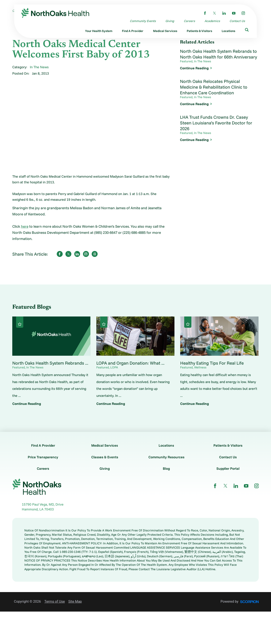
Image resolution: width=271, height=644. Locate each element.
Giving (105, 468)
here (25, 226)
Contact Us (228, 457)
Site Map (75, 601)
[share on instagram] (86, 254)
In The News (39, 67)
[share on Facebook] (60, 254)
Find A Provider (43, 445)
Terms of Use (55, 601)
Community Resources (166, 457)
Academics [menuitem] (212, 21)
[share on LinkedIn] (77, 254)
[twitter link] (214, 13)
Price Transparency (43, 457)
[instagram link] (243, 13)
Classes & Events (105, 457)
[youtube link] (234, 13)
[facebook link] (205, 13)
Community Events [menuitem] (143, 21)
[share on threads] (95, 254)
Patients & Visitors (228, 445)
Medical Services (105, 445)
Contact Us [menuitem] (237, 21)
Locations (166, 445)
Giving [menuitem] (170, 21)
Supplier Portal (228, 468)
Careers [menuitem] (189, 21)
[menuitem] (99, 31)
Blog (166, 468)
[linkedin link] (224, 13)
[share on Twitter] (68, 254)
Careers (43, 468)
